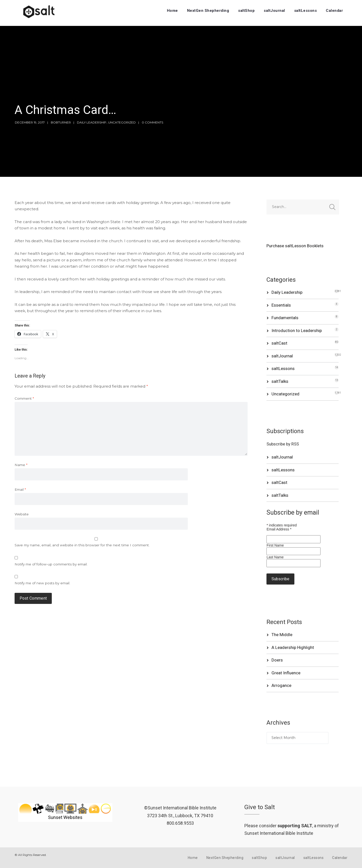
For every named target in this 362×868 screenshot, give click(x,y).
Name (21, 465)
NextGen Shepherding (208, 11)
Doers (277, 660)
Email (20, 489)
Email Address (279, 529)
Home (172, 11)
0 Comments (152, 122)
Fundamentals (285, 318)
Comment (24, 398)
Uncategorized (122, 122)
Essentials (281, 305)
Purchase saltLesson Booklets (295, 246)
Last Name (275, 557)
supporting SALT (295, 826)
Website (22, 514)
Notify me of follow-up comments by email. (51, 564)
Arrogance (281, 685)
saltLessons (306, 11)
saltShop (246, 11)
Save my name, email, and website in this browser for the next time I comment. (82, 545)
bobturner (61, 122)
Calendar (334, 11)
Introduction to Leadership (297, 330)
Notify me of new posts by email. (42, 583)
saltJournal (274, 11)
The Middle (282, 635)
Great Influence (286, 673)
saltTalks (280, 381)
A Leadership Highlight (293, 647)
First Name (275, 545)
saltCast (279, 343)
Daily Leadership (92, 122)
